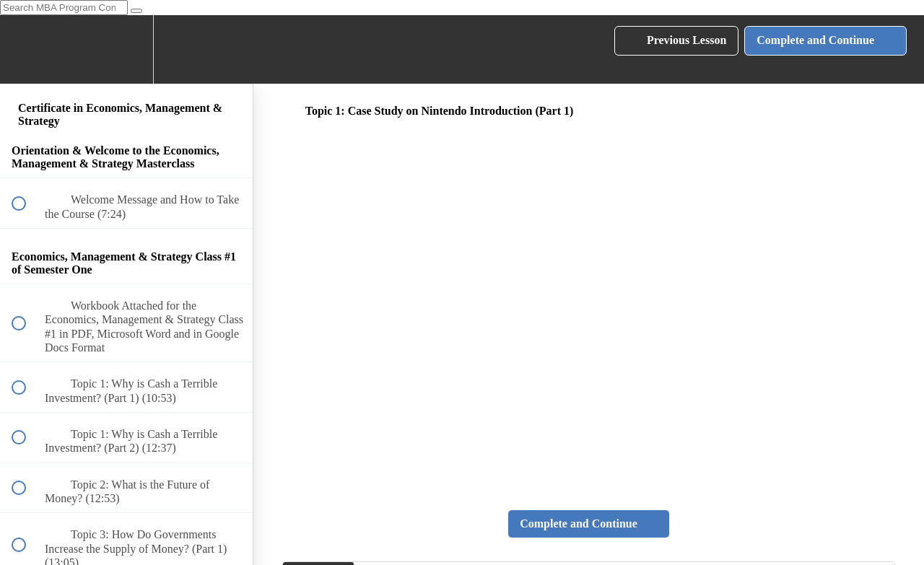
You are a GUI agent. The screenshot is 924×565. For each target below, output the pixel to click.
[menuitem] (126, 49)
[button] (27, 49)
